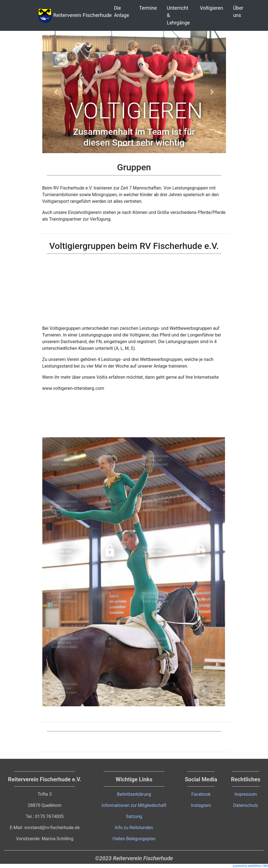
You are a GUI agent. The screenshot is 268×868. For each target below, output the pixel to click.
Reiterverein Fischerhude (75, 16)
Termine (148, 8)
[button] (56, 92)
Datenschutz (246, 805)
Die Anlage (122, 12)
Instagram (201, 805)
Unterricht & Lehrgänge (179, 15)
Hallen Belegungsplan (134, 839)
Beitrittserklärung (134, 794)
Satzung (134, 816)
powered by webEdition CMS (250, 866)
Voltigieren (211, 8)
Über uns (238, 12)
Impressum (246, 794)
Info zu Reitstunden (134, 828)
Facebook (201, 794)
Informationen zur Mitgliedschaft (134, 805)
